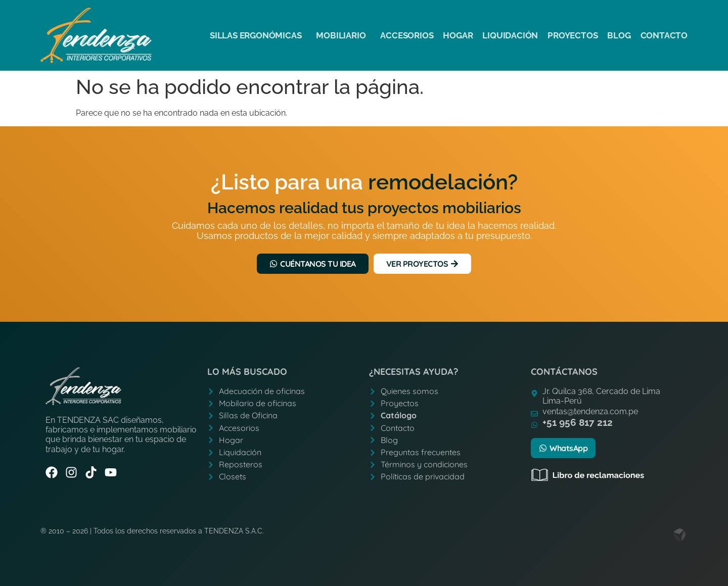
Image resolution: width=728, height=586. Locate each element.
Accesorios (407, 35)
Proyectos (573, 35)
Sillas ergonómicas (258, 35)
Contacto (664, 35)
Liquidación (510, 35)
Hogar (458, 35)
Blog (619, 35)
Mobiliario (343, 35)
